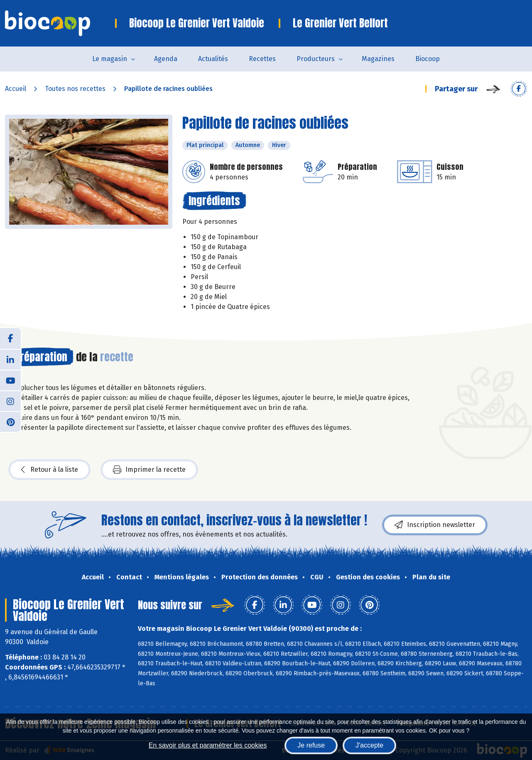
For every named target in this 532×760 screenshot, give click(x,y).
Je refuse (311, 745)
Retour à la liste (49, 470)
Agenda (166, 59)
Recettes (262, 59)
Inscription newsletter (435, 525)
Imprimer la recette (149, 470)
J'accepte (369, 745)
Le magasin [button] (110, 59)
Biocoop (428, 59)
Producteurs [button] (316, 59)
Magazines (378, 59)
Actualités (213, 59)
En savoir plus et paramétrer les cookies (208, 745)
